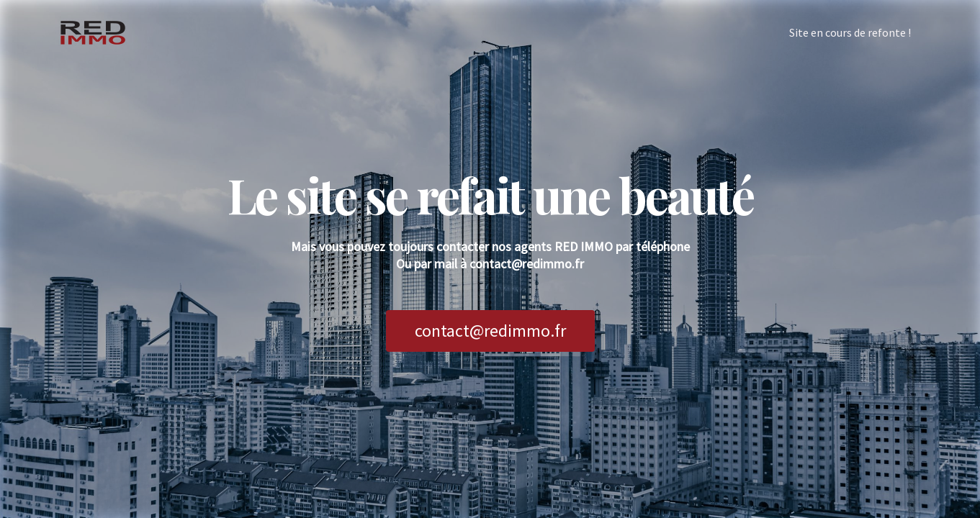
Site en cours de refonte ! (850, 32)
